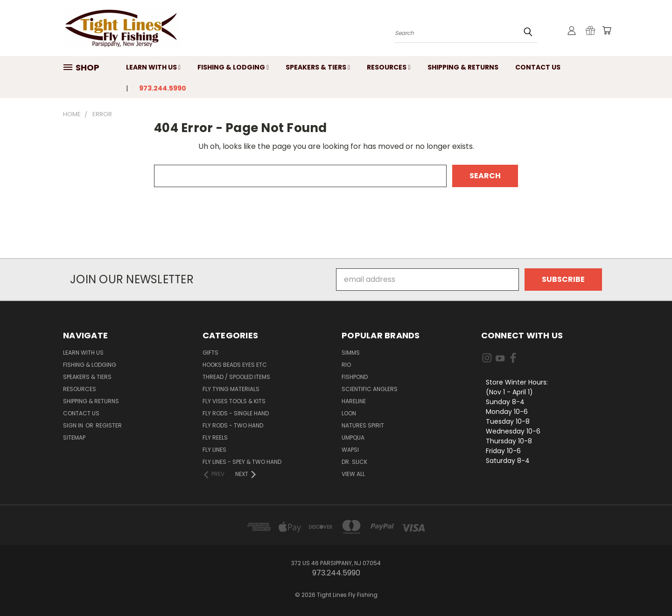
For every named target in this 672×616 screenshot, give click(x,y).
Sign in (74, 425)
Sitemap (74, 437)
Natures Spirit (363, 425)
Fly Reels (215, 437)
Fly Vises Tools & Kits (234, 401)
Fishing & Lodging (233, 67)
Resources (388, 67)
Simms (351, 353)
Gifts (210, 353)
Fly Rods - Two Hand (233, 425)
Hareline (354, 401)
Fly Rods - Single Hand (236, 413)
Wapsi (350, 450)
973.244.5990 (163, 88)
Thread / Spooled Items (236, 377)
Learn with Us (153, 67)
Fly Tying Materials (231, 389)
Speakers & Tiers (318, 67)
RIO (346, 365)
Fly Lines (214, 450)
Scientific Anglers (370, 389)
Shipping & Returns (463, 67)
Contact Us (538, 67)
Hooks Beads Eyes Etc (235, 365)
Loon (349, 413)
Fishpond (355, 377)
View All (353, 474)
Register (109, 425)
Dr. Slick (354, 462)
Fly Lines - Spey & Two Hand (242, 462)
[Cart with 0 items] (607, 30)
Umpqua (353, 437)
